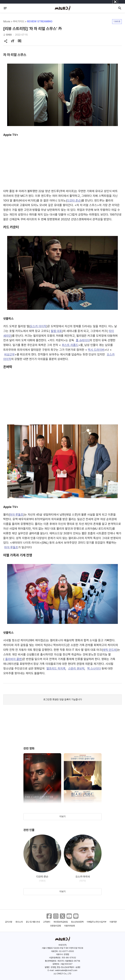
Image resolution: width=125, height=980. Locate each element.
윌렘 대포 (56, 331)
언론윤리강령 (56, 926)
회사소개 (19, 922)
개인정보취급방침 (61, 922)
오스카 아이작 (38, 326)
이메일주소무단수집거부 (97, 922)
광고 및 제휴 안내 (33, 922)
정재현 (9, 35)
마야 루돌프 (16, 515)
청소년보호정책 (77, 922)
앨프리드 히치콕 (56, 668)
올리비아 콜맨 (13, 659)
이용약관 (113, 922)
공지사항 (9, 922)
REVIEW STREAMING (40, 21)
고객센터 (47, 922)
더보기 (62, 816)
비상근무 (9, 354)
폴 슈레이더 (83, 340)
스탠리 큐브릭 (76, 668)
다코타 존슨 (74, 200)
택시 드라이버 (96, 350)
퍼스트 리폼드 (70, 345)
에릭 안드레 (110, 650)
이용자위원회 (69, 926)
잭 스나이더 (94, 668)
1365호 (117, 21)
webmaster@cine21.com (66, 970)
